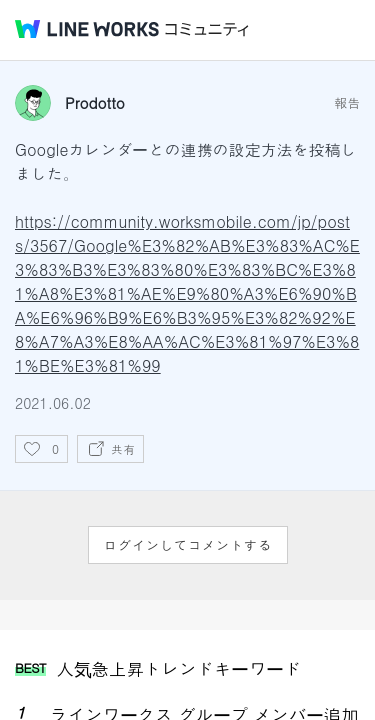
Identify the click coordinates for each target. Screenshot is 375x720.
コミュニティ (207, 29)
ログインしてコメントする (188, 545)
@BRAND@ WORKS (87, 29)
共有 (123, 448)
